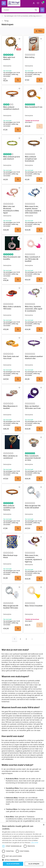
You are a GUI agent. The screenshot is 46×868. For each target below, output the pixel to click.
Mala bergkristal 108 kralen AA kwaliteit (33, 492)
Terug (5, 21)
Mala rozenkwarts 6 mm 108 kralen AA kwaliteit (33, 259)
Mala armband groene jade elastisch (12, 158)
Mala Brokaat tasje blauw (10, 535)
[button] (23, 860)
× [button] (44, 825)
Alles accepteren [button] (13, 864)
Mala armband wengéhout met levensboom (31, 159)
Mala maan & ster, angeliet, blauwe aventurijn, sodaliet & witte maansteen (33, 210)
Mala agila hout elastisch (9, 58)
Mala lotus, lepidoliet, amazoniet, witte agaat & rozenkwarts (34, 309)
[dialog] (23, 845)
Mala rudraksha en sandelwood (10, 450)
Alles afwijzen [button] (34, 864)
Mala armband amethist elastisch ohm (34, 357)
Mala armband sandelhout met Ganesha (9, 493)
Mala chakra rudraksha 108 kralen (12, 308)
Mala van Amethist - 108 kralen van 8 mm (33, 407)
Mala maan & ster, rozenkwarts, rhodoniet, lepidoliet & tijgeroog (33, 537)
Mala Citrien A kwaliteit (34, 577)
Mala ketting (30, 57)
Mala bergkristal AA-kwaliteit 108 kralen (11, 578)
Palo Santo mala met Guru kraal (11, 357)
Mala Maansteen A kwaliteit (10, 407)
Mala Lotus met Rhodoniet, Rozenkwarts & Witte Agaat (11, 210)
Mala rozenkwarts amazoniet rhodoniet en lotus (33, 451)
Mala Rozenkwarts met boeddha (12, 258)
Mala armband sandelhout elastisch (11, 108)
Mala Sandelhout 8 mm (34, 107)
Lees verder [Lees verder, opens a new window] (35, 843)
